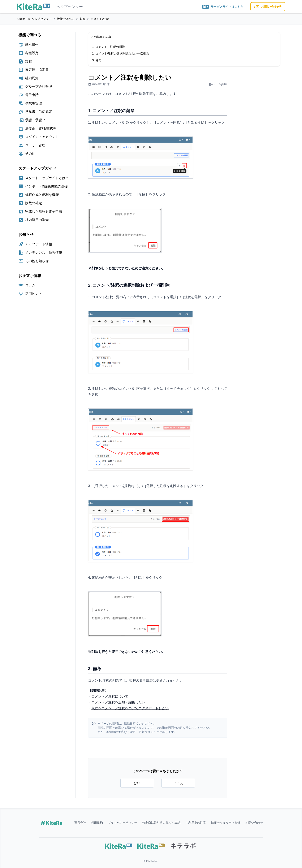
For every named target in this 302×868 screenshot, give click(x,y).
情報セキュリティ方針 (226, 823)
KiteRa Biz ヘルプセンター (34, 19)
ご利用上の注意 (196, 823)
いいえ (178, 783)
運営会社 (80, 823)
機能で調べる (66, 19)
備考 (98, 60)
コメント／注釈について (110, 696)
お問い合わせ (268, 7)
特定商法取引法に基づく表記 (161, 823)
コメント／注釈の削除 (110, 47)
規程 (83, 19)
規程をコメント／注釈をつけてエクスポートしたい (130, 708)
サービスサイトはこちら (223, 7)
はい (137, 783)
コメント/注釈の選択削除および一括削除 (122, 53)
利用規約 (97, 823)
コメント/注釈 (100, 19)
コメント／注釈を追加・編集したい (118, 702)
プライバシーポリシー (122, 823)
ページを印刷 (218, 84)
